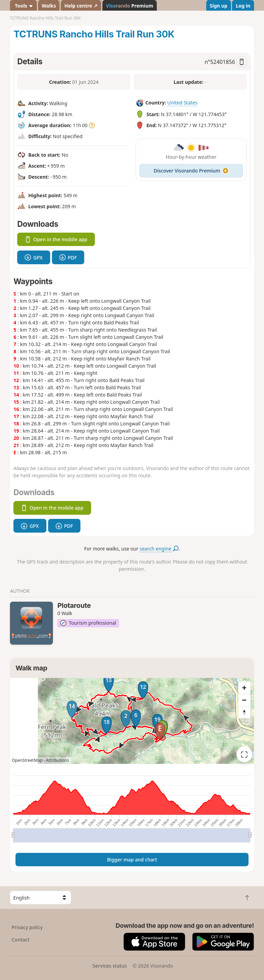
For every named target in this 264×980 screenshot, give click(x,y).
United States (182, 103)
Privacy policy (27, 927)
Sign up (218, 6)
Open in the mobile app (56, 239)
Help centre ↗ (81, 6)
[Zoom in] (244, 688)
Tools (24, 6)
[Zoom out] (244, 700)
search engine (159, 549)
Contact (21, 940)
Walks (49, 6)
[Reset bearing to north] (244, 712)
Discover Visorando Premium (191, 171)
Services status (109, 966)
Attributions (58, 760)
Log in (243, 6)
